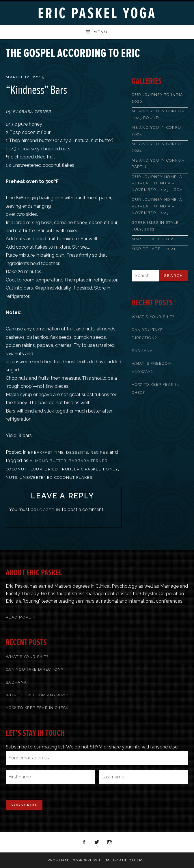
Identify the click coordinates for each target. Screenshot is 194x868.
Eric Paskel (87, 469)
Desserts (77, 452)
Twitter (97, 842)
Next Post (183, 50)
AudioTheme (132, 860)
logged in (49, 510)
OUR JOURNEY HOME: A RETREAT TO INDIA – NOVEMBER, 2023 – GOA (157, 183)
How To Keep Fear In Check (37, 708)
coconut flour (24, 469)
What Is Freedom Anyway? (37, 695)
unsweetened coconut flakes (56, 478)
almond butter (48, 461)
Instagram (110, 842)
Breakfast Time (46, 452)
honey (111, 469)
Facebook (84, 842)
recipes (99, 452)
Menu (101, 32)
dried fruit (58, 469)
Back (176, 50)
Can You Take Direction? (34, 669)
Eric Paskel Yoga (97, 13)
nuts (12, 478)
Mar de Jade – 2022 (154, 239)
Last (104, 789)
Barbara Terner (88, 461)
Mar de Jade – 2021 (153, 249)
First (11, 789)
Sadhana (142, 351)
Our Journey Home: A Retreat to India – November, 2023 (157, 206)
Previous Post (168, 50)
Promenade (60, 860)
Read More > (20, 617)
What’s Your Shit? (153, 317)
